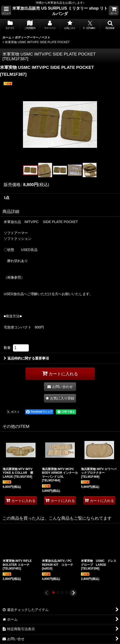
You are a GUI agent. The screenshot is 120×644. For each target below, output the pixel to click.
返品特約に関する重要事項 (26, 358)
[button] (6, 10)
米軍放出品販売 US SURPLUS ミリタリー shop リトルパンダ (60, 11)
